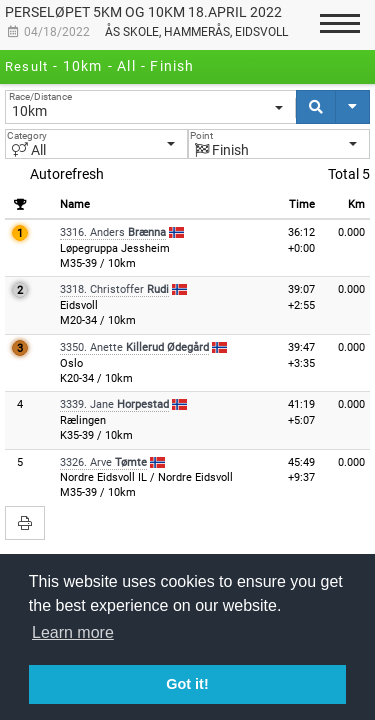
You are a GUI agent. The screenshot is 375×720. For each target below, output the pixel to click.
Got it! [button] (187, 684)
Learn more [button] (73, 632)
